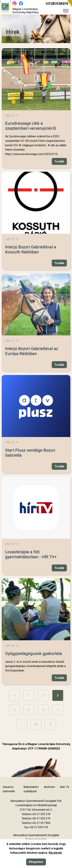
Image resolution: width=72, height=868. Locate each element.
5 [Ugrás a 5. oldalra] (29, 710)
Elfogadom (36, 862)
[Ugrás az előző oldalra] (14, 695)
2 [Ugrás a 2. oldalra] (43, 695)
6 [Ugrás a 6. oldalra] (43, 710)
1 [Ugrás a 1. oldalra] (29, 695)
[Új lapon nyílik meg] (36, 810)
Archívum (49, 787)
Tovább (59, 161)
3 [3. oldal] (58, 695)
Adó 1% (65, 787)
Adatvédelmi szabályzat (31, 789)
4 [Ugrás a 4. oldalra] (14, 710)
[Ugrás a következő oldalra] (51, 724)
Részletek (55, 853)
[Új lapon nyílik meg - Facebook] (21, 3)
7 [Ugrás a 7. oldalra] (58, 710)
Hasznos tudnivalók (9, 789)
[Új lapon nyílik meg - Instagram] (14, 3)
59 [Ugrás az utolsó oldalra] (36, 724)
